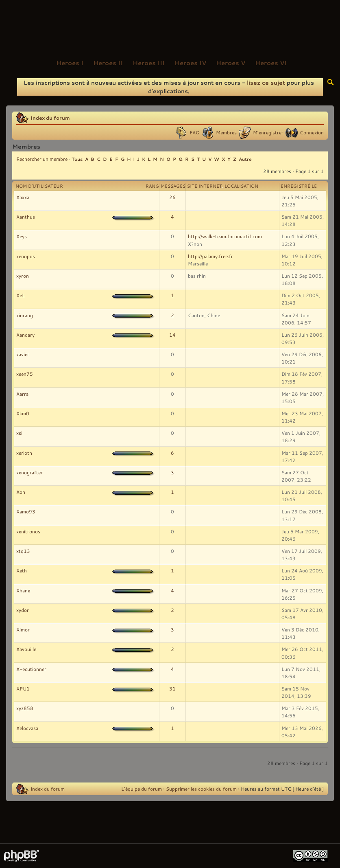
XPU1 (23, 688)
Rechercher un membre (42, 159)
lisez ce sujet (266, 82)
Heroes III (149, 63)
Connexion (312, 132)
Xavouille (26, 649)
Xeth (22, 570)
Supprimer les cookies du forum (201, 789)
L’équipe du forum (142, 789)
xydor (23, 610)
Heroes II (108, 63)
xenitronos (28, 531)
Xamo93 (26, 511)
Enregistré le (299, 186)
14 (172, 335)
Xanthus (26, 217)
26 (172, 197)
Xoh (21, 492)
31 (172, 688)
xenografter (29, 472)
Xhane (23, 590)
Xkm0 (23, 413)
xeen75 (25, 374)
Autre (245, 159)
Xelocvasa (27, 728)
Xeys (22, 236)
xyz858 (25, 708)
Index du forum (50, 118)
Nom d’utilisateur (39, 186)
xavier (23, 354)
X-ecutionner (31, 669)
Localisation (241, 186)
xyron (23, 276)
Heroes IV (190, 63)
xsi (19, 433)
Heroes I (70, 63)
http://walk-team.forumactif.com (225, 236)
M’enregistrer (268, 132)
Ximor (23, 629)
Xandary (25, 335)
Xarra (22, 394)
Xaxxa (23, 197)
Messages (173, 186)
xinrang (25, 315)
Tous (77, 159)
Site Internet (205, 186)
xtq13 (23, 551)
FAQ (195, 132)
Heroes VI (271, 63)
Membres (226, 132)
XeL (21, 295)
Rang (152, 186)
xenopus (26, 256)
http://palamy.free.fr (210, 256)
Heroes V (231, 63)
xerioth (24, 453)
